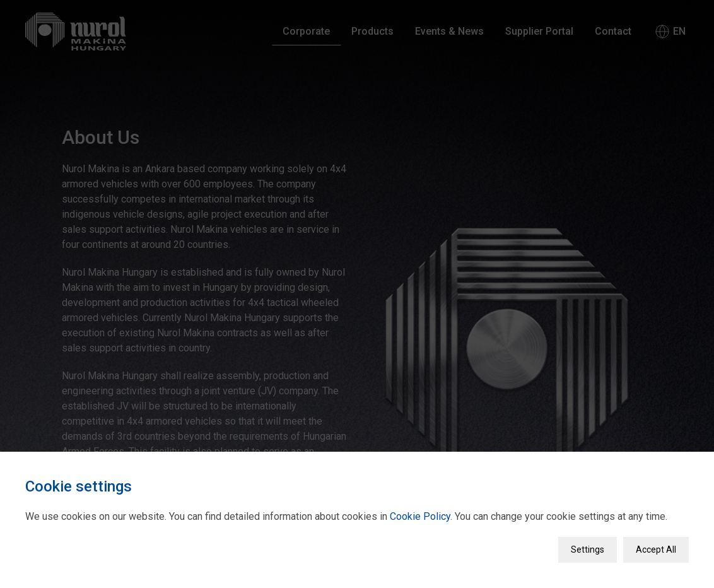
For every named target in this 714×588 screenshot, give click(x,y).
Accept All (656, 546)
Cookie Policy (420, 513)
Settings (588, 546)
